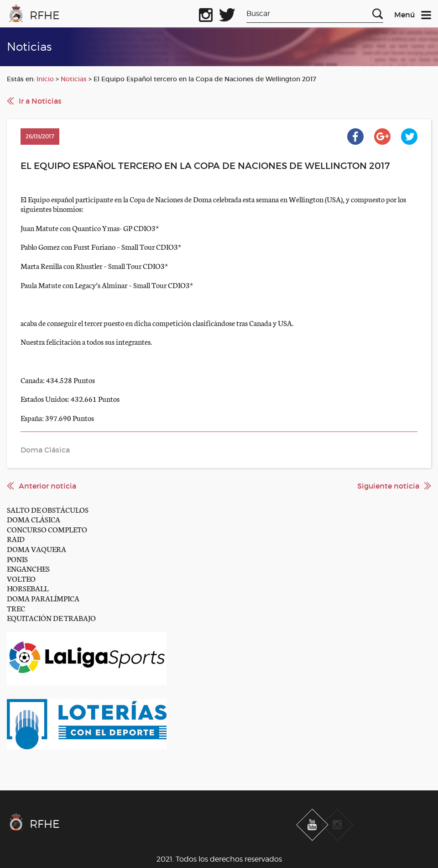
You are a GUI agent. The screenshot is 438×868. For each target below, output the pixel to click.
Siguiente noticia (388, 486)
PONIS (17, 559)
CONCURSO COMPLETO (47, 529)
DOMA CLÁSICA (34, 519)
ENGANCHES (28, 568)
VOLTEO (21, 578)
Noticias (74, 79)
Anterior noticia (47, 486)
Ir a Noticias (40, 101)
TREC (16, 608)
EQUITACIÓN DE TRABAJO (51, 618)
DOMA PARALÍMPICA (43, 598)
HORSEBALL (28, 588)
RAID (16, 539)
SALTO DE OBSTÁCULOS (48, 509)
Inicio (45, 79)
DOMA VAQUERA (36, 549)
